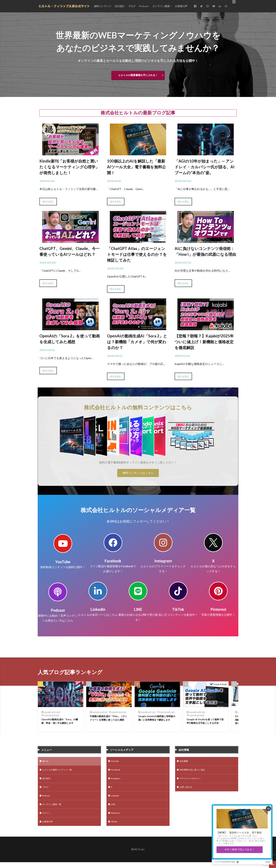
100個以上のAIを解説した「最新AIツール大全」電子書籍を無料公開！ (136, 167)
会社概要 (184, 763)
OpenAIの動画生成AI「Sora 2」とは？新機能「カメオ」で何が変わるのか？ (137, 342)
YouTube (63, 562)
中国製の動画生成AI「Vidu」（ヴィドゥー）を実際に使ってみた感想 (108, 721)
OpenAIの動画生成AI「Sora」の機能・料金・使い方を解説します (60, 724)
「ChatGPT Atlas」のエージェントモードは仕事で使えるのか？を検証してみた (137, 254)
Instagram (163, 561)
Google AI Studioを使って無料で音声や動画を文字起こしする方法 (205, 724)
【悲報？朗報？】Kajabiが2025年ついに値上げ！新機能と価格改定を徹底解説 (204, 342)
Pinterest (218, 609)
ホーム (46, 763)
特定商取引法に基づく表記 (194, 772)
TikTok (178, 609)
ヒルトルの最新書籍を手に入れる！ (138, 75)
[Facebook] (113, 543)
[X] (213, 543)
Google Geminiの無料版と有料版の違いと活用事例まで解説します (157, 721)
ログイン (47, 818)
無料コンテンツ (103, 6)
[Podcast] (58, 592)
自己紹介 (120, 6)
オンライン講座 (161, 6)
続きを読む (48, 201)
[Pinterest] (218, 591)
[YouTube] (63, 543)
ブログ (132, 6)
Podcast (144, 6)
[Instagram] (163, 543)
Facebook (113, 561)
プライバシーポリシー (192, 781)
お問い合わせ (187, 791)
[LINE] (138, 591)
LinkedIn (98, 609)
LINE (138, 609)
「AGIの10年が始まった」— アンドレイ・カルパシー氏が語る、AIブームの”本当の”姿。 (205, 167)
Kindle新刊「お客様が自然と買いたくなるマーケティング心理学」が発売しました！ (69, 167)
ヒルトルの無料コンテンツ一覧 (59, 772)
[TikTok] (178, 591)
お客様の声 (181, 6)
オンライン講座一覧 (53, 809)
